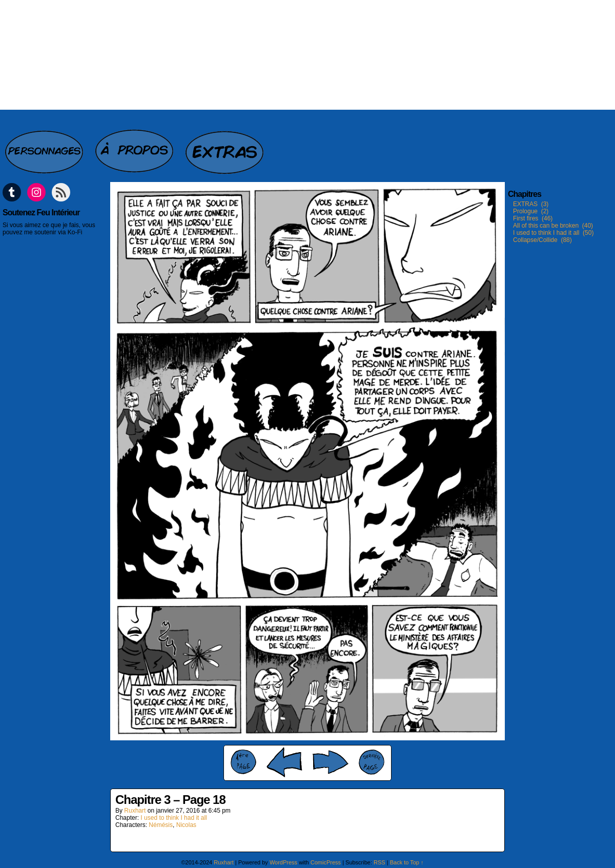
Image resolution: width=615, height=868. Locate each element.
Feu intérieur (307, 55)
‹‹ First (243, 762)
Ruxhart (135, 811)
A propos (135, 147)
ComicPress (326, 862)
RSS (380, 862)
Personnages (45, 147)
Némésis (161, 825)
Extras (225, 147)
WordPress (283, 862)
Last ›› (372, 762)
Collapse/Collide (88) (542, 240)
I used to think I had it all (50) (553, 233)
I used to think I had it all (173, 818)
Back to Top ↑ (407, 862)
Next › (331, 762)
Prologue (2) (531, 211)
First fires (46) (533, 218)
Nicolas (186, 825)
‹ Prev (284, 762)
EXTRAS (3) (531, 204)
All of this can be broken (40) (553, 226)
